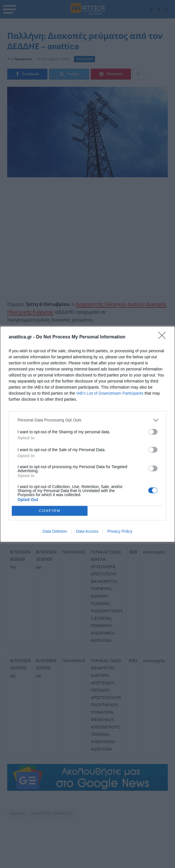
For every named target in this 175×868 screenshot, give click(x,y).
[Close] (164, 337)
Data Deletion (55, 531)
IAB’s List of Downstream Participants (110, 393)
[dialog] (87, 434)
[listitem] (87, 420)
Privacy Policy (120, 531)
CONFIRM (50, 511)
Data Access (87, 531)
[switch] (153, 432)
